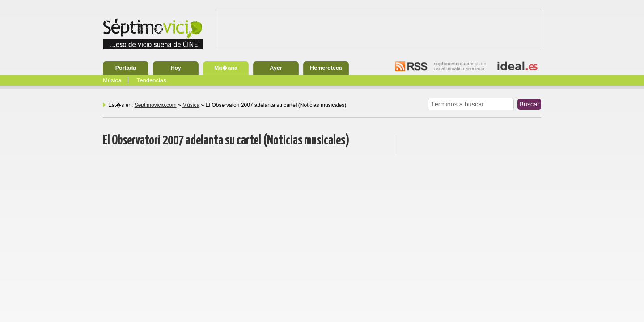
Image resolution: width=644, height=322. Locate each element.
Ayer (276, 68)
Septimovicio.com (156, 105)
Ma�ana (226, 68)
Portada (126, 68)
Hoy (176, 68)
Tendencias (152, 80)
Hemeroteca (326, 68)
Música (112, 80)
